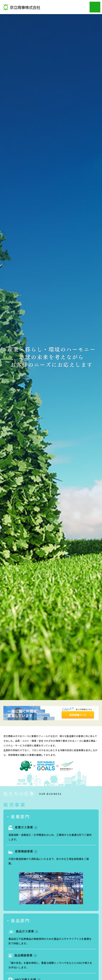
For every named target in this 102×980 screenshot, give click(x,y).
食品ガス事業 (27, 931)
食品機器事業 (25, 955)
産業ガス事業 (26, 827)
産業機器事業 (26, 851)
